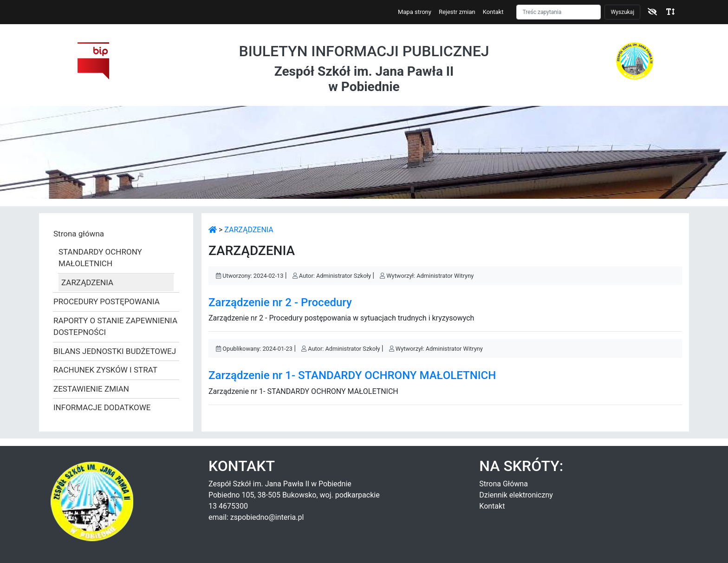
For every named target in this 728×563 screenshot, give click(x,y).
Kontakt (493, 12)
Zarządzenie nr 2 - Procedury (280, 302)
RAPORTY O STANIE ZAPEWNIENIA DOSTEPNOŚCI (115, 327)
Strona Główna (504, 484)
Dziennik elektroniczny (516, 495)
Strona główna (79, 234)
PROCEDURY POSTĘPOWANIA (107, 301)
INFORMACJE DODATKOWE (102, 407)
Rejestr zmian (457, 12)
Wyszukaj (622, 12)
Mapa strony (415, 12)
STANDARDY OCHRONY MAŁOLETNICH (100, 258)
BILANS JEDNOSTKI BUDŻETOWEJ (115, 351)
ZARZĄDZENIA (87, 282)
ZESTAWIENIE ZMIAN (91, 389)
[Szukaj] (559, 12)
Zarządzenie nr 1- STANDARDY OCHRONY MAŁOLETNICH (352, 375)
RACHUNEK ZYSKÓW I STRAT (105, 370)
